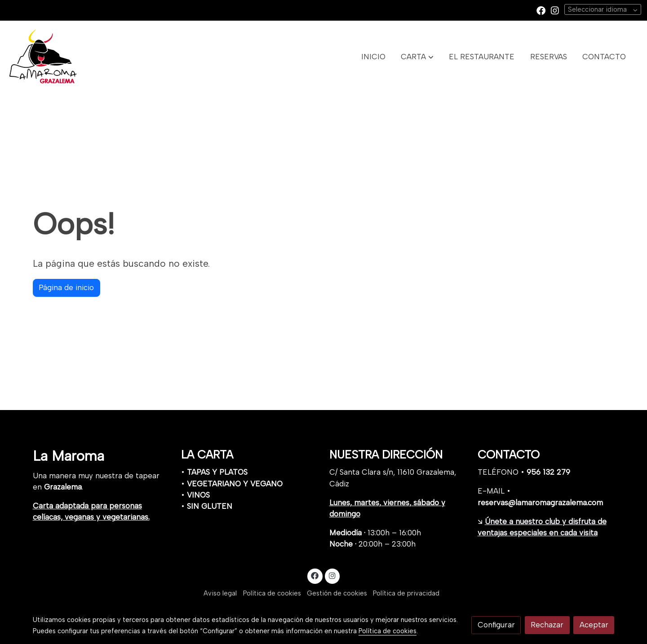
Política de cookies (272, 593)
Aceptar (594, 625)
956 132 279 (548, 472)
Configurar (496, 625)
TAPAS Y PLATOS (217, 472)
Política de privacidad (406, 593)
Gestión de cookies (337, 593)
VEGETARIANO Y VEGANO (235, 484)
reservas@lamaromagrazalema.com (540, 503)
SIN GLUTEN (210, 506)
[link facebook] (541, 10)
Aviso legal (220, 593)
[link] (43, 57)
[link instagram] (555, 10)
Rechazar (547, 625)
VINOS (198, 495)
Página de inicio (66, 287)
